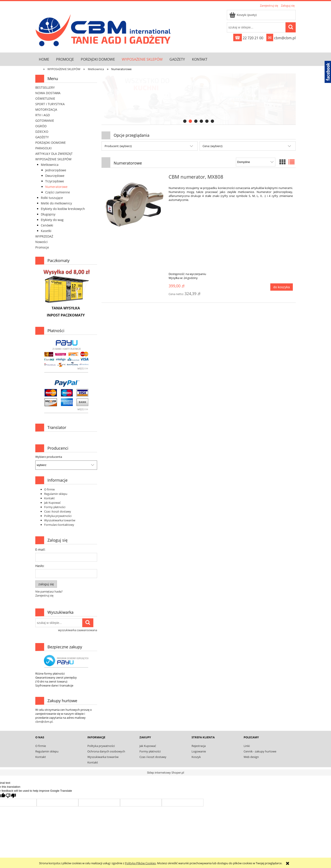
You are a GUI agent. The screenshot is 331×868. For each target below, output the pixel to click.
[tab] (185, 121)
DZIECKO (42, 132)
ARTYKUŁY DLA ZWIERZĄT (54, 154)
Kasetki (46, 231)
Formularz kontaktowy (59, 525)
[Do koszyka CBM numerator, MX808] (282, 287)
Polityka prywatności (58, 516)
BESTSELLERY (45, 87)
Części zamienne (58, 192)
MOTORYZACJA (46, 109)
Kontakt (49, 498)
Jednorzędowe (56, 170)
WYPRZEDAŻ (44, 236)
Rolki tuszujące (52, 198)
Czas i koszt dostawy (58, 511)
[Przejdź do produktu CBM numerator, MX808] (134, 205)
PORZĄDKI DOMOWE (51, 143)
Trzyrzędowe (55, 181)
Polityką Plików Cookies (140, 863)
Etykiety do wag (52, 220)
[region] (199, 99)
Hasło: (40, 566)
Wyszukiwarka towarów (60, 520)
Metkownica (50, 165)
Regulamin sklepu (56, 494)
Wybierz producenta (49, 457)
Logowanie (199, 751)
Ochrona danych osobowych (106, 751)
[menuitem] (44, 59)
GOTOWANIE (45, 121)
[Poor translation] (11, 796)
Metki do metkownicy (56, 203)
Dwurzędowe (55, 176)
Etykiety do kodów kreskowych (63, 209)
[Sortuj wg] (256, 162)
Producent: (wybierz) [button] (118, 146)
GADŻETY (42, 137)
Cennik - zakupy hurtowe (260, 751)
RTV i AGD (43, 115)
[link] (199, 99)
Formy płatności (55, 507)
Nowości (41, 242)
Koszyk (196, 757)
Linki (247, 746)
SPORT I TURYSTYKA (50, 104)
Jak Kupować (52, 503)
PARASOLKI (43, 148)
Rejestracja (199, 746)
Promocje (42, 247)
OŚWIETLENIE (45, 98)
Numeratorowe (56, 187)
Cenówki (47, 225)
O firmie (49, 489)
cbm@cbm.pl (281, 38)
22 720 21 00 (248, 38)
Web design (251, 757)
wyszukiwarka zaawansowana (78, 630)
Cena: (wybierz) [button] (213, 146)
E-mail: (40, 549)
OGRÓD (41, 126)
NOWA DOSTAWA (48, 93)
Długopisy (48, 214)
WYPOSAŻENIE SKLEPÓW (53, 159)
